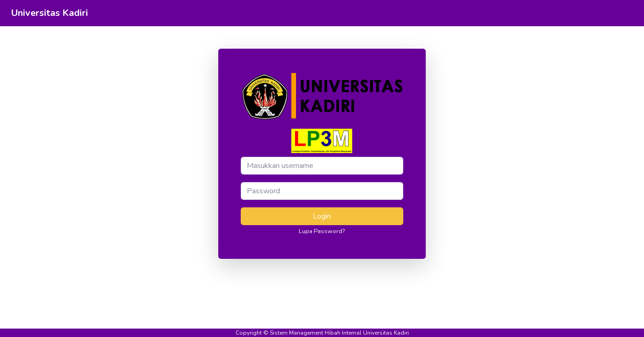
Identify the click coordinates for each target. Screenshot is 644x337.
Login (322, 216)
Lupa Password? (322, 231)
